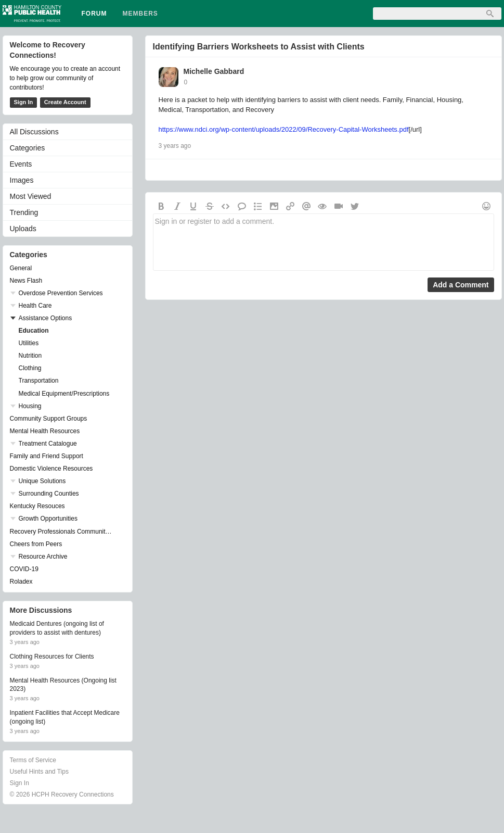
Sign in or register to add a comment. (324, 242)
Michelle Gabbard (214, 71)
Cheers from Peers (36, 544)
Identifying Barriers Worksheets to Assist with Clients (259, 47)
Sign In (24, 102)
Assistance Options (46, 318)
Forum (94, 14)
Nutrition (30, 356)
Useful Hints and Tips (39, 772)
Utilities (29, 343)
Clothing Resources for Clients (52, 657)
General (21, 268)
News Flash (26, 281)
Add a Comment (461, 285)
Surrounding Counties (49, 494)
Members (140, 14)
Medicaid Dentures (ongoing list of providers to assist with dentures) (57, 628)
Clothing (30, 368)
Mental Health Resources (45, 431)
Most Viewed (31, 196)
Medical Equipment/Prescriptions (64, 394)
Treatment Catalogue (48, 444)
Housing (30, 406)
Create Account (65, 102)
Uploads (23, 229)
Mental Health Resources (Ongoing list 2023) (63, 685)
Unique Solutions (42, 481)
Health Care (35, 306)
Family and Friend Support (47, 456)
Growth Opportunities (48, 519)
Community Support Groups (49, 419)
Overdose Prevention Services (61, 293)
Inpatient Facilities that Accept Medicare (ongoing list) (65, 717)
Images (22, 180)
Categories (28, 148)
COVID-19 (24, 569)
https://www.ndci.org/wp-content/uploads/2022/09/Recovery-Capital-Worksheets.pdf (284, 129)
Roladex (21, 582)
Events (21, 164)
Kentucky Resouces (37, 506)
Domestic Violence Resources (51, 469)
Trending (24, 212)
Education (34, 331)
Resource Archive (43, 557)
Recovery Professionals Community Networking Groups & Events (62, 532)
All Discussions (34, 132)
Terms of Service (33, 760)
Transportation (39, 381)
